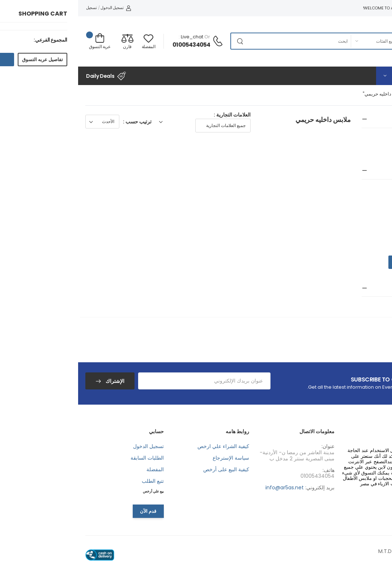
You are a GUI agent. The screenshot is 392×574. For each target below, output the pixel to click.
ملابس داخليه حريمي (370, 149)
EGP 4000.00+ (367, 244)
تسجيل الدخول (38, 8)
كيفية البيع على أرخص (148, 469)
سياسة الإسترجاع (153, 458)
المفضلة (77, 469)
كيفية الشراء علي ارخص (145, 446)
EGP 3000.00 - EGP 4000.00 (350, 230)
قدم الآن (70, 511)
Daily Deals (28, 76)
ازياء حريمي (376, 141)
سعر (379, 171)
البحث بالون (370, 288)
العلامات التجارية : (154, 115)
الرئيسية (376, 94)
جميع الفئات (349, 94)
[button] (341, 76)
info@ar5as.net (206, 488)
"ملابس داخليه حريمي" (307, 94)
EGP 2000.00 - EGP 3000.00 (350, 216)
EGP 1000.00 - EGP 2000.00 (351, 202)
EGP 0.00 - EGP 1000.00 (355, 189)
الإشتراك (36, 381)
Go (319, 262)
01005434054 (113, 45)
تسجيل (13, 8)
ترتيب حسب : (59, 122)
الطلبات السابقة (69, 458)
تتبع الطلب (75, 481)
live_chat (114, 37)
